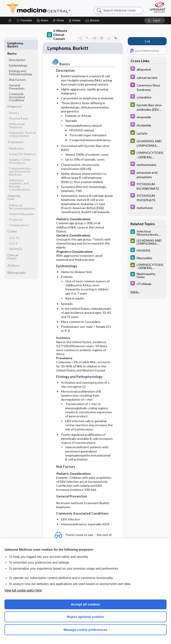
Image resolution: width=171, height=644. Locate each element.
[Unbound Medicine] (156, 7)
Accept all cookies (86, 604)
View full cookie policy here (23, 590)
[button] (93, 20)
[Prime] (58, 20)
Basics (12, 43)
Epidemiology (18, 55)
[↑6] (147, 41)
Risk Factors (17, 69)
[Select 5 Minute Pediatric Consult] (147, 87)
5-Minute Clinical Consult (57, 35)
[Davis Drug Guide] (147, 69)
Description (17, 50)
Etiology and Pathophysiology (21, 62)
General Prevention (17, 76)
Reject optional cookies (85, 617)
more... (135, 292)
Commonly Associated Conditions (17, 87)
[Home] (10, 20)
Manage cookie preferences (86, 630)
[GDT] (147, 107)
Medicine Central (41, 8)
